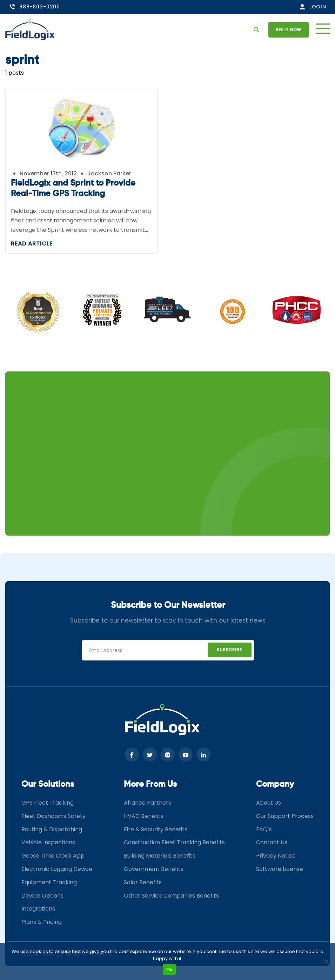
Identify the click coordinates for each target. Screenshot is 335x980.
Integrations (38, 909)
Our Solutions (48, 784)
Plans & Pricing (42, 922)
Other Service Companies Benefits (171, 896)
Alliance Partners (148, 803)
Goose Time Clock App (53, 856)
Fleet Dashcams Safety (53, 816)
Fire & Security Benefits (156, 829)
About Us (269, 803)
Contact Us (272, 842)
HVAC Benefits (144, 816)
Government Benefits (154, 869)
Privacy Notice (276, 856)
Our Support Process (285, 816)
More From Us (150, 784)
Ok (169, 970)
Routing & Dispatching (52, 829)
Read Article (32, 244)
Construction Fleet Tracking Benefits (174, 842)
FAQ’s (264, 829)
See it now (289, 30)
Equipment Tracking (49, 882)
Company (275, 784)
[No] (326, 961)
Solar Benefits (143, 882)
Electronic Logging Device (57, 869)
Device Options (42, 896)
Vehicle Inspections (48, 842)
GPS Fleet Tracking (48, 803)
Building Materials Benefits (160, 856)
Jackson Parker (109, 173)
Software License (280, 869)
